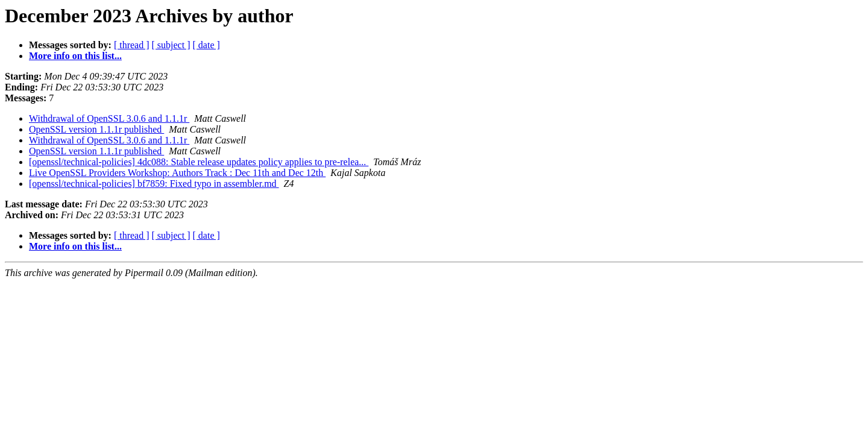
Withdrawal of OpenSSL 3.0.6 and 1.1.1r (109, 118)
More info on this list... (75, 56)
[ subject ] (171, 45)
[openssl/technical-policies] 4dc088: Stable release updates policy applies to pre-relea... (199, 162)
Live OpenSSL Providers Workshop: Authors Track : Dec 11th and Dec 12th (177, 173)
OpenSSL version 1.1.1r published (96, 129)
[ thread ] (132, 45)
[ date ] (206, 45)
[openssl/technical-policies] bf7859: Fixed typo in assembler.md (154, 184)
